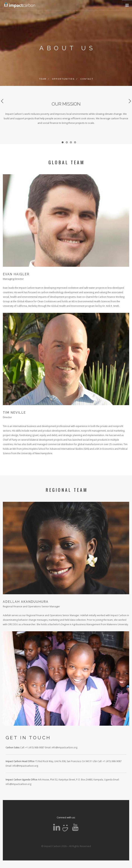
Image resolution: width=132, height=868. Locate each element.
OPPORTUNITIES (63, 79)
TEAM (43, 79)
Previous (2, 101)
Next (130, 101)
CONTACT (87, 79)
